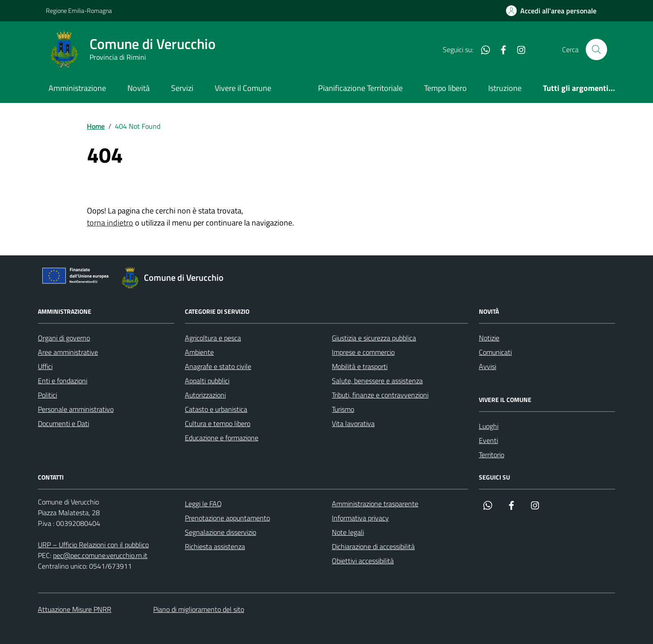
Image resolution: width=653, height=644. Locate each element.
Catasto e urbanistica (216, 409)
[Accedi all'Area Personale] (551, 11)
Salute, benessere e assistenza (377, 381)
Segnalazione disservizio (220, 532)
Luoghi (489, 426)
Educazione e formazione (222, 438)
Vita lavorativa (353, 423)
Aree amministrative (68, 352)
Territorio (492, 455)
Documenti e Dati (63, 423)
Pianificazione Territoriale (360, 88)
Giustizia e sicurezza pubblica (374, 338)
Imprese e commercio (363, 352)
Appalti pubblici (207, 381)
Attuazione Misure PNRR (75, 609)
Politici (47, 395)
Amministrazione (77, 88)
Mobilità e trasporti (360, 366)
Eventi (488, 440)
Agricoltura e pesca (213, 338)
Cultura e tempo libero (218, 423)
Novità (139, 88)
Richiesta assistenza (215, 546)
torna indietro (110, 223)
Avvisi (488, 366)
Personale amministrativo (76, 409)
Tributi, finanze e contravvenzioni (380, 395)
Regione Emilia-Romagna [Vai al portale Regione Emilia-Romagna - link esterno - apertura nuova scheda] (79, 10)
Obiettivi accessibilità (363, 561)
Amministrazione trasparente (375, 504)
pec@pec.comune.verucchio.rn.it (100, 555)
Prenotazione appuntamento (227, 518)
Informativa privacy (360, 518)
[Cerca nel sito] (596, 49)
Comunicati (495, 352)
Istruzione (505, 88)
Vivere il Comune (243, 88)
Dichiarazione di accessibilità (373, 546)
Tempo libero (445, 88)
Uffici (45, 366)
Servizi (182, 88)
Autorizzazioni (205, 395)
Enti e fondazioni (63, 381)
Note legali (348, 532)
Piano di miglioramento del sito (199, 609)
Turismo (343, 409)
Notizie (489, 338)
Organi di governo (64, 338)
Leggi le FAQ (203, 504)
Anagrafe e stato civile (218, 366)
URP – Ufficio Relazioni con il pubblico (93, 545)
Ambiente (199, 352)
